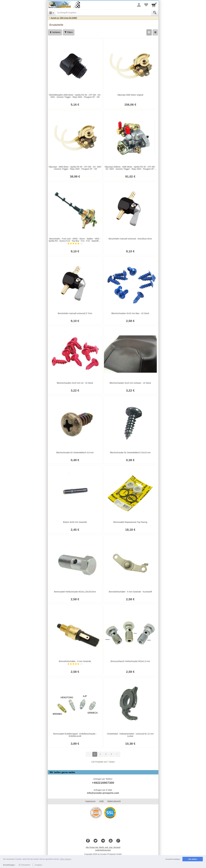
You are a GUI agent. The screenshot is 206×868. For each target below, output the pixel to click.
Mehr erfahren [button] (66, 859)
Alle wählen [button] (193, 859)
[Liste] (155, 32)
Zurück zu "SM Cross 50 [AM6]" (64, 18)
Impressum (90, 801)
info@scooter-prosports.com (103, 793)
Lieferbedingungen (103, 850)
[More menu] (139, 5)
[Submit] (155, 13)
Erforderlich (26, 865)
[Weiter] (117, 754)
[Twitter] (96, 841)
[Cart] (154, 5)
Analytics (39, 865)
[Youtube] (111, 841)
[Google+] (118, 841)
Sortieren (55, 32)
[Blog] (103, 841)
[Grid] (149, 32)
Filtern (69, 32)
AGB (101, 801)
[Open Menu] (52, 13)
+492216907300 (103, 783)
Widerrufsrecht (114, 801)
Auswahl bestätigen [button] (173, 859)
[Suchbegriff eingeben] (103, 13)
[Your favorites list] (146, 5)
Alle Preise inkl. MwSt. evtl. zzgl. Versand (103, 847)
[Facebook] (88, 841)
